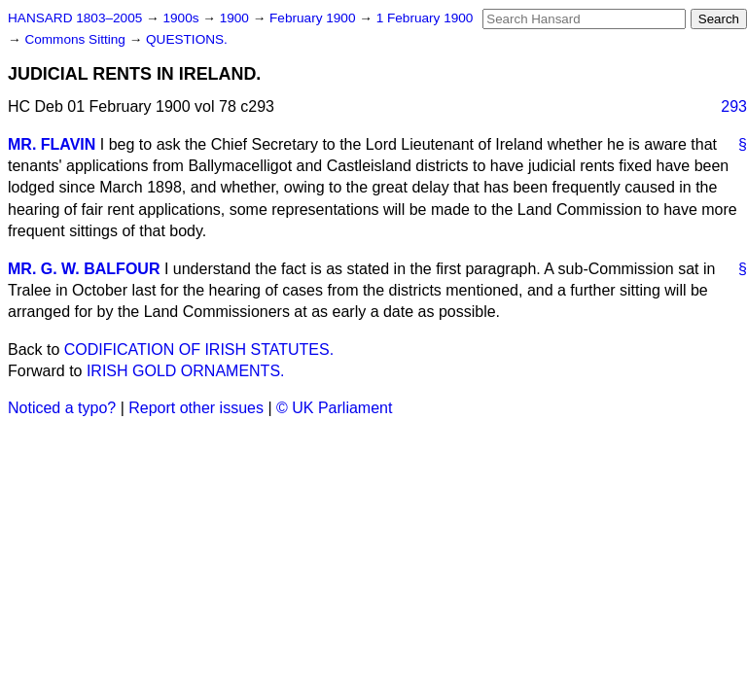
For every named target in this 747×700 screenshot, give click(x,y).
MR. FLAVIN (52, 144)
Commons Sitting (76, 39)
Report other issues (196, 408)
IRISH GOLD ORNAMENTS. (186, 371)
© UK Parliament (334, 408)
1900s (182, 18)
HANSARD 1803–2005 (75, 18)
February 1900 (314, 18)
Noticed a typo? (62, 408)
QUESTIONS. (187, 39)
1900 (236, 18)
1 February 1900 (425, 18)
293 (734, 106)
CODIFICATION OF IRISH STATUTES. (199, 350)
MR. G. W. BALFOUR (84, 269)
